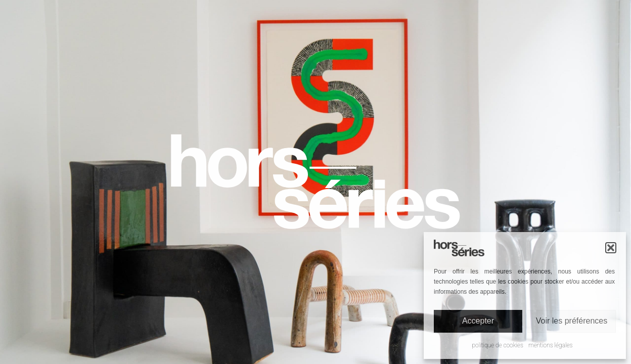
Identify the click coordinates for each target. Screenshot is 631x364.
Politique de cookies (498, 345)
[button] (611, 248)
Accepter (478, 321)
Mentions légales (551, 345)
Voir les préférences (572, 321)
